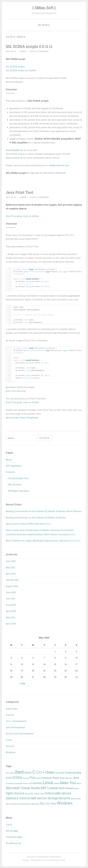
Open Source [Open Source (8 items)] (15, 793)
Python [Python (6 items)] (49, 793)
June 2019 (11, 605)
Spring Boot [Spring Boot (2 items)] (35, 804)
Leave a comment (39, 51)
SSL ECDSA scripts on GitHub (21, 70)
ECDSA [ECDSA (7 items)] (17, 777)
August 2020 (12, 586)
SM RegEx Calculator (18, 491)
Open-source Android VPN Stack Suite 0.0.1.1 (28, 524)
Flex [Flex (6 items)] (32, 778)
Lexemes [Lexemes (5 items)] (37, 783)
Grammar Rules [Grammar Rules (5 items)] (50, 778)
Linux (9, 740)
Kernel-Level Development (20, 734)
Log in (9, 824)
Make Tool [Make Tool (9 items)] (68, 783)
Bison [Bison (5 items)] (28, 772)
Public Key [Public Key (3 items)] (39, 794)
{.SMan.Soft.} (44, 8)
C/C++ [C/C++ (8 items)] (40, 772)
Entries (12, 831)
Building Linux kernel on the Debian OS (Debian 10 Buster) (36, 517)
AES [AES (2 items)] (7, 773)
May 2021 (10, 567)
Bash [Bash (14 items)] (20, 772)
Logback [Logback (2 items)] (56, 783)
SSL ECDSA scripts (15, 67)
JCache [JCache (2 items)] (25, 783)
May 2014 (10, 617)
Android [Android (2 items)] (12, 773)
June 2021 (11, 561)
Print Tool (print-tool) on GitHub (22, 216)
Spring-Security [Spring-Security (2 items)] (26, 804)
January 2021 (12, 580)
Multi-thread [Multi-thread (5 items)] (66, 788)
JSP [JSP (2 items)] (29, 783)
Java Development (15, 727)
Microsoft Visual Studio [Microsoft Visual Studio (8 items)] (23, 788)
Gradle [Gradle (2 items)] (38, 778)
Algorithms (12, 709)
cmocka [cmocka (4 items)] (60, 773)
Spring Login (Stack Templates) (22, 417)
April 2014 (11, 624)
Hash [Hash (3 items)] (62, 778)
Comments (14, 837)
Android (10, 715)
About (9, 460)
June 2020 (11, 592)
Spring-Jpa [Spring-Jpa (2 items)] (16, 804)
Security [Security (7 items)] (64, 798)
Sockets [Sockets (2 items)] (73, 799)
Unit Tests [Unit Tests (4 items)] (51, 804)
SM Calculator (15, 484)
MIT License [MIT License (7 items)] (50, 788)
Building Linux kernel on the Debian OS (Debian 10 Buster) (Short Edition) (44, 511)
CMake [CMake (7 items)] (50, 772)
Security (10, 746)
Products (10, 472)
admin (23, 51)
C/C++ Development (16, 721)
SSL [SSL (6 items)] (42, 803)
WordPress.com (57, 860)
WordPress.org (13, 843)
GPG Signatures (14, 466)
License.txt (17, 158)
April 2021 (11, 574)
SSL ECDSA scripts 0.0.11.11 (29, 46)
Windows (11, 752)
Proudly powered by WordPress (44, 857)
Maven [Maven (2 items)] (79, 783)
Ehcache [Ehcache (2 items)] (26, 778)
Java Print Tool (19, 192)
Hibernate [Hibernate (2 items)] (69, 778)
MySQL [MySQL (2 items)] (77, 789)
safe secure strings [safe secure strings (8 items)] (44, 798)
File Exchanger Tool (18, 478)
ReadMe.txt (17, 150)
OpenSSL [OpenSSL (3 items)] (29, 794)
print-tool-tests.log (16, 391)
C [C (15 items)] (34, 772)
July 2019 (10, 598)
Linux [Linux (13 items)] (48, 783)
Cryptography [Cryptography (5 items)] (73, 772)
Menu (44, 25)
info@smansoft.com (59, 165)
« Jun (22, 683)
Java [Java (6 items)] (76, 778)
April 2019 (11, 611)
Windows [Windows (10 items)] (65, 803)
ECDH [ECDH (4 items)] (9, 778)
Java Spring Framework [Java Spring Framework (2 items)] (14, 783)
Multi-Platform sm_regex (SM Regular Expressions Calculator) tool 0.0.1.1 (43, 541)
